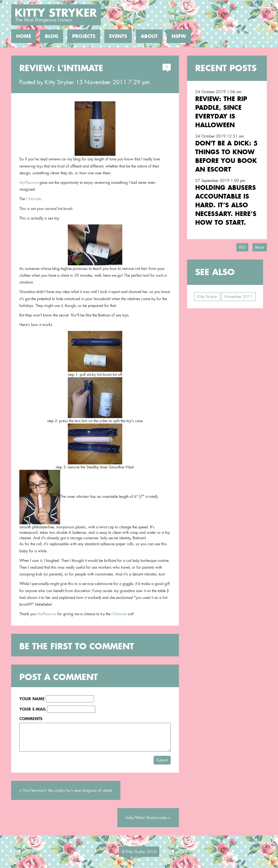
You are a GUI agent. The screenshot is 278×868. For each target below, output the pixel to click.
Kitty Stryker (59, 82)
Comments (31, 719)
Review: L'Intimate (61, 68)
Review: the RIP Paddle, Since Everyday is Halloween (221, 112)
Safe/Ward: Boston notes (146, 818)
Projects (84, 36)
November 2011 (239, 297)
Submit (162, 760)
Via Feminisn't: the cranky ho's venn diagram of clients (68, 790)
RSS (242, 247)
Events (118, 36)
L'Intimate (34, 199)
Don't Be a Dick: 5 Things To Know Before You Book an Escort (226, 156)
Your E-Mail (33, 709)
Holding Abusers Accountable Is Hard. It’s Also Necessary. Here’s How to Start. (226, 205)
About (149, 36)
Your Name (32, 699)
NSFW (179, 36)
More (260, 247)
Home (24, 36)
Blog (52, 36)
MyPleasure (29, 182)
